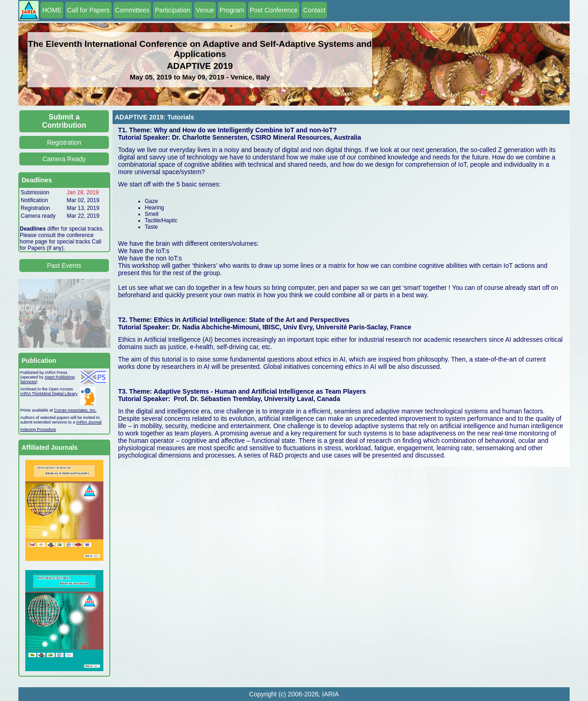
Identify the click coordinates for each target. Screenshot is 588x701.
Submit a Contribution (64, 121)
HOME (52, 10)
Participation (172, 10)
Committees (133, 10)
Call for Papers (88, 10)
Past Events (64, 266)
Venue (205, 10)
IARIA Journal (89, 422)
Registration (64, 142)
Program (232, 10)
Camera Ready (64, 159)
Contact (314, 10)
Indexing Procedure (38, 430)
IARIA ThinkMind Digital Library (49, 394)
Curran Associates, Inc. (76, 410)
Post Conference (274, 10)
